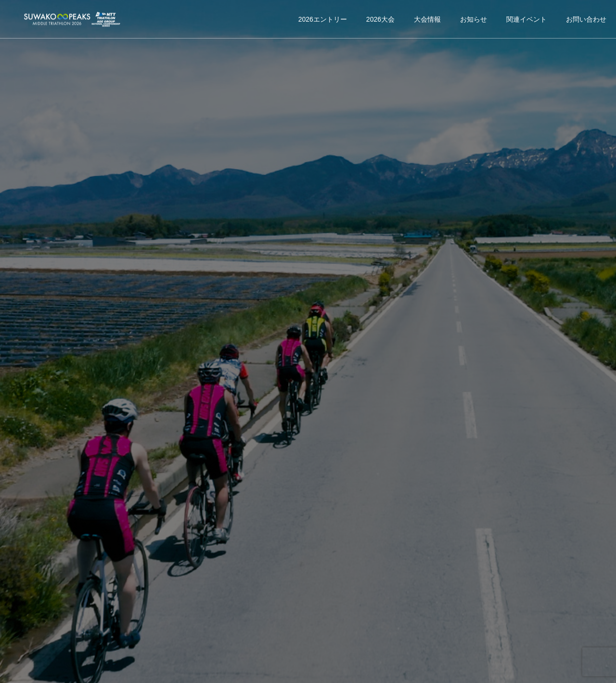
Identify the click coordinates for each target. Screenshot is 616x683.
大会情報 (427, 19)
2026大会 (380, 19)
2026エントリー (323, 19)
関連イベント (526, 19)
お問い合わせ (586, 19)
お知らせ (474, 19)
